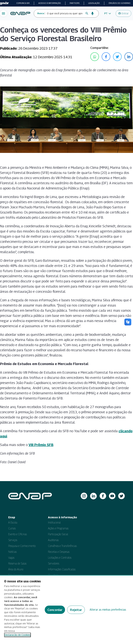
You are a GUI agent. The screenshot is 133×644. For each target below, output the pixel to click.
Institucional (54, 523)
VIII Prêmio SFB (41, 445)
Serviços (13, 540)
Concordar (55, 610)
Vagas (11, 558)
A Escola (13, 523)
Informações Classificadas (62, 569)
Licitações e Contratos (60, 558)
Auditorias (53, 540)
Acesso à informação (50, 3)
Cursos (12, 528)
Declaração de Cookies (17, 635)
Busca (41, 13)
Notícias (12, 552)
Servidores (54, 563)
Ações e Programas (58, 528)
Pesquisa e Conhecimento (22, 546)
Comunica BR (23, 3)
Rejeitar (76, 610)
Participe (75, 3)
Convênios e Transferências (62, 546)
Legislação (94, 3)
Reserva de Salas (17, 563)
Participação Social (58, 534)
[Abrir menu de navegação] (3, 13)
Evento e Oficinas (18, 534)
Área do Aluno (16, 569)
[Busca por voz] (93, 13)
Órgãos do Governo (119, 3)
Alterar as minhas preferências (108, 610)
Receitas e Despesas (59, 552)
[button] (108, 13)
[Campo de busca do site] (65, 13)
